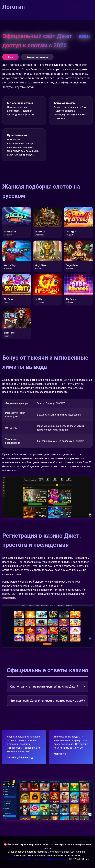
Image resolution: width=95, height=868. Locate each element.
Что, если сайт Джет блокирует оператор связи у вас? (47, 701)
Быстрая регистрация (37, 57)
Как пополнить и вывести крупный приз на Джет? (47, 687)
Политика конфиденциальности (51, 859)
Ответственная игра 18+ (19, 859)
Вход (10, 57)
